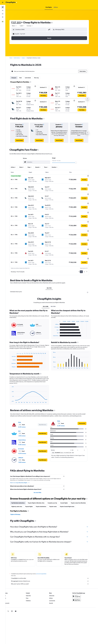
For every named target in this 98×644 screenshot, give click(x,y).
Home (13, 58)
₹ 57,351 (19, 22)
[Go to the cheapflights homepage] (11, 2)
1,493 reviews (24, 424)
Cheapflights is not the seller (52, 567)
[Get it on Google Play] (79, 584)
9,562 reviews (24, 433)
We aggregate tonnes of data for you (52, 569)
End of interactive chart (13, 355)
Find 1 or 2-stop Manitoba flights (22, 471)
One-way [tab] (39, 78)
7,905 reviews (24, 451)
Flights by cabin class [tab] (19, 495)
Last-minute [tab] (30, 78)
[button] (3, 2)
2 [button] (87, 260)
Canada (26, 58)
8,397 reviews (24, 415)
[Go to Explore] (3, 17)
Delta (22, 411)
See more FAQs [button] (40, 481)
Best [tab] (23, 78)
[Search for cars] (3, 14)
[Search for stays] (3, 10)
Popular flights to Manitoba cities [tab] (39, 491)
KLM (22, 419)
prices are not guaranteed (44, 562)
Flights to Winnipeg (18, 503)
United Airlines (24, 428)
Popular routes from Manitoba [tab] (81, 491)
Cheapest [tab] (16, 78)
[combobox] (32, 26)
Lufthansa (23, 446)
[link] (22, 140)
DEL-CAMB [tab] (48, 295)
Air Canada (24, 437)
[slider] (78, 163)
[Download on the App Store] (79, 588)
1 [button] (84, 260)
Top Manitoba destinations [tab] (21, 491)
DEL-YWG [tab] (52, 276)
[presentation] (54, 23)
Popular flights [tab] (31, 495)
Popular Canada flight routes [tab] (70, 495)
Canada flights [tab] (66, 491)
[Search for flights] (3, 7)
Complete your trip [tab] (55, 491)
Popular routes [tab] (56, 495)
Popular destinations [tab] (44, 495)
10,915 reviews (25, 442)
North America (19, 58)
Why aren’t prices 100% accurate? (52, 572)
